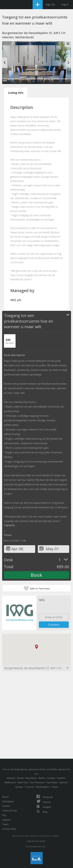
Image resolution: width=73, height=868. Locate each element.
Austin (20, 778)
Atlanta (11, 778)
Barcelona (31, 778)
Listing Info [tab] (16, 93)
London (51, 778)
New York (23, 782)
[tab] (10, 341)
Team (5, 824)
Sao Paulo (52, 782)
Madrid (61, 778)
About (5, 797)
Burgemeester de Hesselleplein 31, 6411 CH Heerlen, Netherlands (37, 668)
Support (6, 820)
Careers (6, 806)
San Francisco (37, 782)
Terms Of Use (9, 811)
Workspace (8, 801)
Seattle (63, 782)
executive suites (37, 769)
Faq (4, 815)
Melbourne (10, 782)
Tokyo (55, 787)
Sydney (19, 787)
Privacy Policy (9, 829)
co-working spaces (17, 769)
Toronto (29, 787)
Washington (43, 787)
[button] (37, 647)
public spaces (58, 769)
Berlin (42, 778)
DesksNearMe (5, 5)
